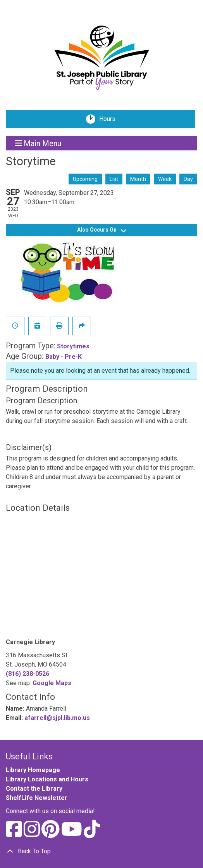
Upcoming (85, 179)
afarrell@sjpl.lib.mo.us (57, 718)
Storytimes (73, 346)
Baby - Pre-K (64, 357)
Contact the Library (34, 789)
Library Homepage (33, 770)
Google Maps (52, 683)
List (114, 179)
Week (165, 179)
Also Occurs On (102, 230)
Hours (110, 119)
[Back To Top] (101, 851)
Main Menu (38, 143)
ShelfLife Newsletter (37, 798)
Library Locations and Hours (47, 779)
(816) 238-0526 (28, 674)
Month (138, 179)
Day (188, 179)
